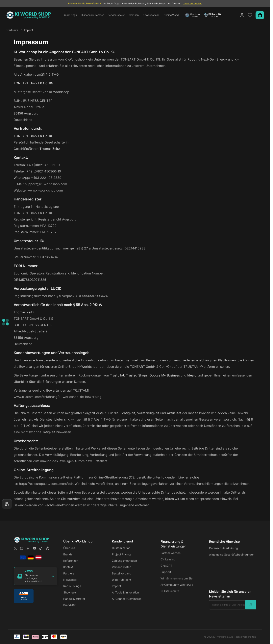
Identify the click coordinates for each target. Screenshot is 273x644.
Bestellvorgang (122, 578)
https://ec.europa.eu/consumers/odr (46, 484)
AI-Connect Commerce (127, 603)
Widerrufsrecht (122, 584)
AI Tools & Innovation (125, 597)
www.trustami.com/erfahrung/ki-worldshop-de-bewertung (58, 397)
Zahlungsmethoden (124, 565)
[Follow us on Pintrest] (47, 552)
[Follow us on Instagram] (22, 552)
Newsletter (70, 584)
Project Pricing (121, 559)
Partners (69, 578)
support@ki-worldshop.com (46, 184)
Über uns (69, 553)
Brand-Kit (69, 610)
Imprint (116, 591)
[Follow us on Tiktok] (41, 552)
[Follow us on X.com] (15, 552)
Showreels (70, 597)
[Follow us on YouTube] (34, 552)
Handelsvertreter (74, 603)
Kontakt (68, 572)
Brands (68, 559)
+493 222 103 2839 (46, 178)
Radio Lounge (72, 591)
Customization (121, 553)
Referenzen (71, 565)
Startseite (12, 30)
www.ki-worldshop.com (45, 190)
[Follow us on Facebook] (28, 552)
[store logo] (29, 15)
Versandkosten (122, 572)
